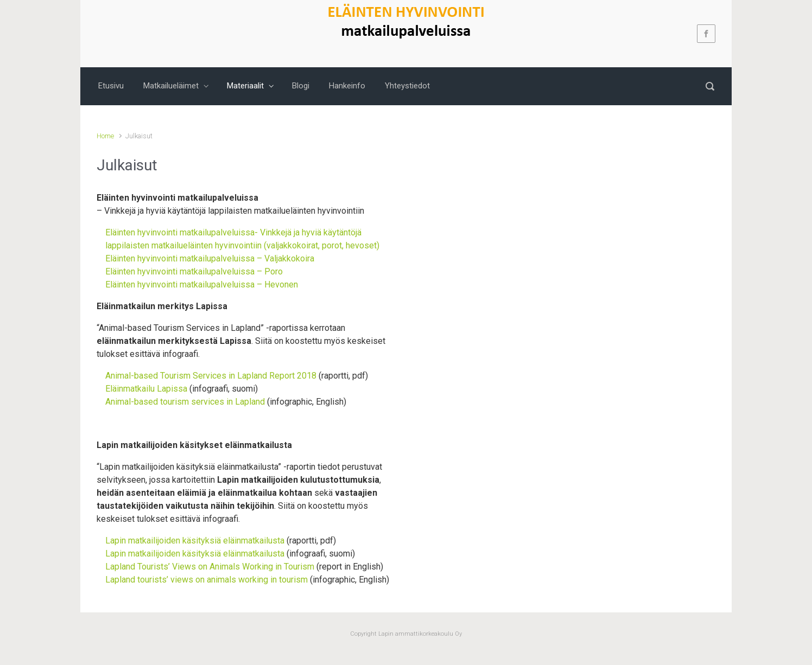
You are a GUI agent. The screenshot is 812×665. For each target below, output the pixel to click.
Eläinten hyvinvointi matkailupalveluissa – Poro (194, 271)
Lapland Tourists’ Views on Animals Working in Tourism (210, 567)
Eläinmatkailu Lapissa (146, 389)
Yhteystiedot (407, 86)
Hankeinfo (347, 86)
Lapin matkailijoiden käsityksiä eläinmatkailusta (195, 541)
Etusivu (111, 86)
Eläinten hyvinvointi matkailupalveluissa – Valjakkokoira (210, 258)
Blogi (301, 86)
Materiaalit (245, 86)
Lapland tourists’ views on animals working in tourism (207, 580)
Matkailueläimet (171, 86)
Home (105, 136)
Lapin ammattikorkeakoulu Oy (419, 634)
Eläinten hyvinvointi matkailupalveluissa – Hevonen (202, 284)
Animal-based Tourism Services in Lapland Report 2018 (211, 376)
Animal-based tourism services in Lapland (186, 402)
